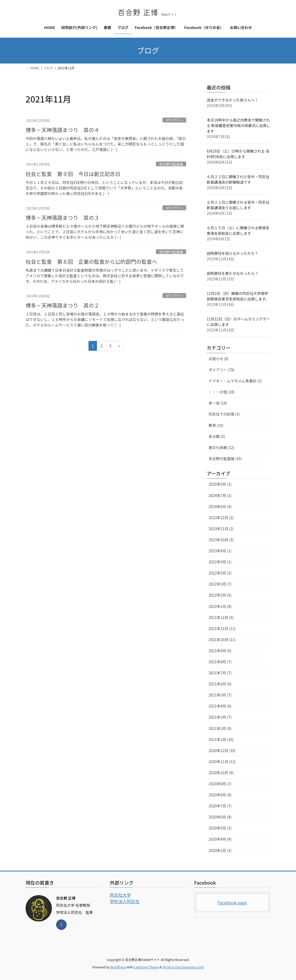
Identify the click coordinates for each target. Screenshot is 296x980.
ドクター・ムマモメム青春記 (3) (235, 381)
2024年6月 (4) (220, 506)
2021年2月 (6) (220, 728)
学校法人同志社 (125, 901)
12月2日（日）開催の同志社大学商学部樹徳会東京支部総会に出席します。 (238, 296)
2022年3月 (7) (220, 584)
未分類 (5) (217, 436)
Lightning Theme (146, 967)
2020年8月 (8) (220, 795)
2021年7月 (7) (220, 673)
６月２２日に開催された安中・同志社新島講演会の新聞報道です (238, 179)
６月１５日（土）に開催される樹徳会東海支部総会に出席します (238, 230)
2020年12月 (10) (222, 750)
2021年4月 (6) (220, 706)
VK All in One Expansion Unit (183, 967)
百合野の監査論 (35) (225, 459)
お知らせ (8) (219, 359)
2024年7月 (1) (220, 495)
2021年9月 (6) (220, 651)
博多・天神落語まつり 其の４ (62, 130)
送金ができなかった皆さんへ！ (233, 100)
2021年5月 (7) (220, 695)
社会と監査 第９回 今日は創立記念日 (73, 174)
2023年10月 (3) (221, 540)
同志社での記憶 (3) (224, 414)
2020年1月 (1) (220, 850)
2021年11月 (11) (222, 628)
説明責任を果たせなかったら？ (233, 273)
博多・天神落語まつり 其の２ (62, 305)
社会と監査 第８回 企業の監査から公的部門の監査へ (91, 262)
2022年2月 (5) (220, 595)
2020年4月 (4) (220, 839)
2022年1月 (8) (220, 606)
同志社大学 (120, 895)
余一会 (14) (218, 403)
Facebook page (232, 903)
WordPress (118, 967)
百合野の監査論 (171, 164)
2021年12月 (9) (221, 617)
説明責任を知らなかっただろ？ (232, 253)
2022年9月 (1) (220, 562)
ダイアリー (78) (221, 370)
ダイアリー (174, 120)
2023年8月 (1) (220, 551)
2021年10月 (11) (222, 640)
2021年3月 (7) (220, 717)
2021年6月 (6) (220, 684)
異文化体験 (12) (221, 447)
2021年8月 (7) (220, 662)
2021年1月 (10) (221, 739)
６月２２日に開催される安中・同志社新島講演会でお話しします (238, 205)
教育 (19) (216, 425)
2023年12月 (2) (221, 518)
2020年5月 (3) (220, 828)
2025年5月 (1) (220, 484)
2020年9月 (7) (220, 784)
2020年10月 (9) (221, 773)
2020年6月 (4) (220, 817)
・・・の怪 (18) (221, 392)
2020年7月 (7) (220, 806)
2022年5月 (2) (220, 573)
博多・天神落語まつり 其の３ (62, 218)
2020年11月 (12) (222, 762)
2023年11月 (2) (221, 529)
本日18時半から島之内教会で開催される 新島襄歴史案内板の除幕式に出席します (238, 125)
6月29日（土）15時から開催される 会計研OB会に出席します (238, 154)
